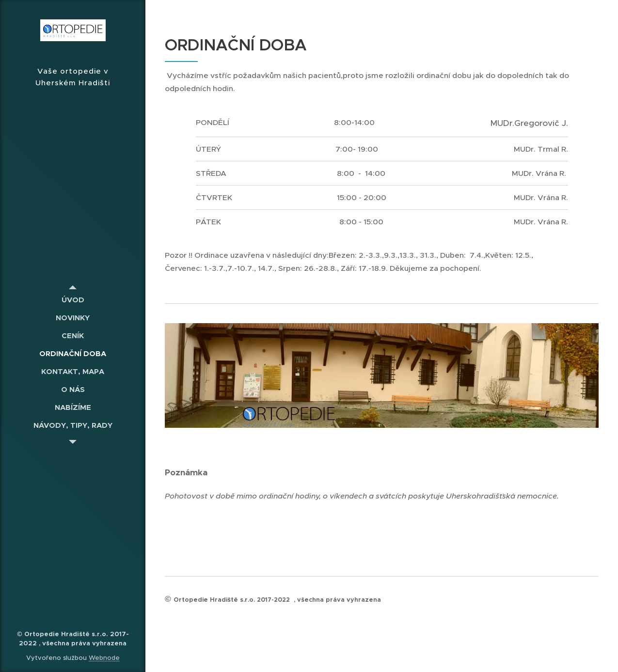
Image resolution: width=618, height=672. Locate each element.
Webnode (104, 658)
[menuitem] (73, 300)
